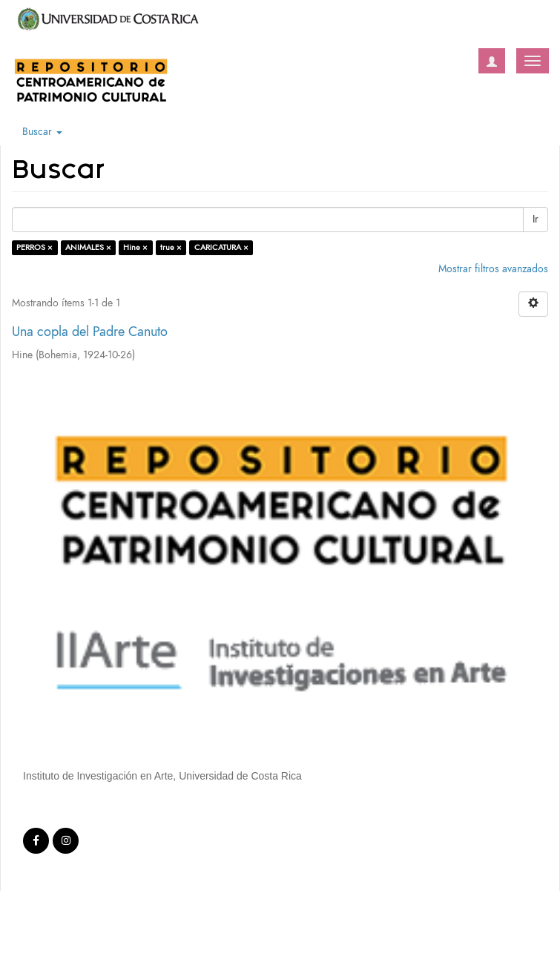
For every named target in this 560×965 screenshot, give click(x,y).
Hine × (135, 247)
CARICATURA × (221, 247)
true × (171, 247)
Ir (536, 219)
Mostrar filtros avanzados (493, 269)
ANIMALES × (88, 247)
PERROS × (34, 247)
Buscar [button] (42, 132)
